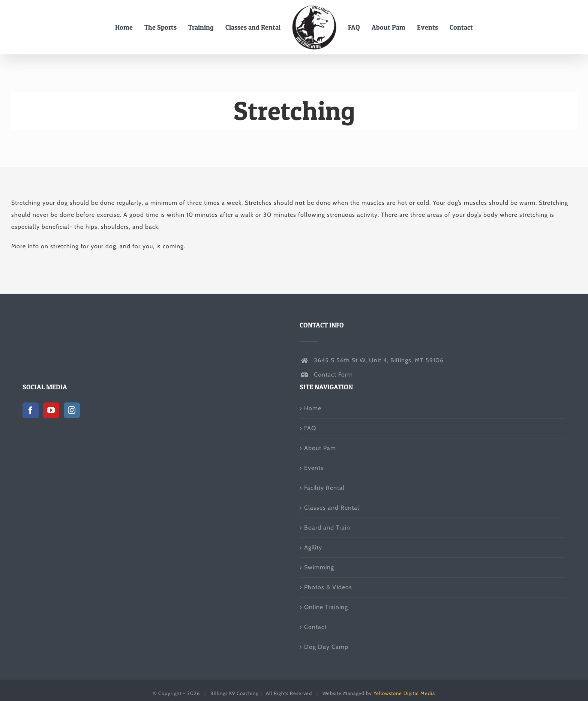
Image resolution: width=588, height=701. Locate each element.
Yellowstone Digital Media (404, 693)
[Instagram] (72, 410)
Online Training (326, 607)
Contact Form (333, 375)
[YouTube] (51, 410)
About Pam (320, 448)
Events (314, 468)
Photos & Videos (328, 587)
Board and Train (327, 528)
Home (313, 408)
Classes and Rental (332, 508)
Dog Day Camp (326, 647)
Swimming (319, 567)
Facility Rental (324, 488)
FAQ (310, 428)
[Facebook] (31, 410)
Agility (313, 547)
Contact (315, 627)
